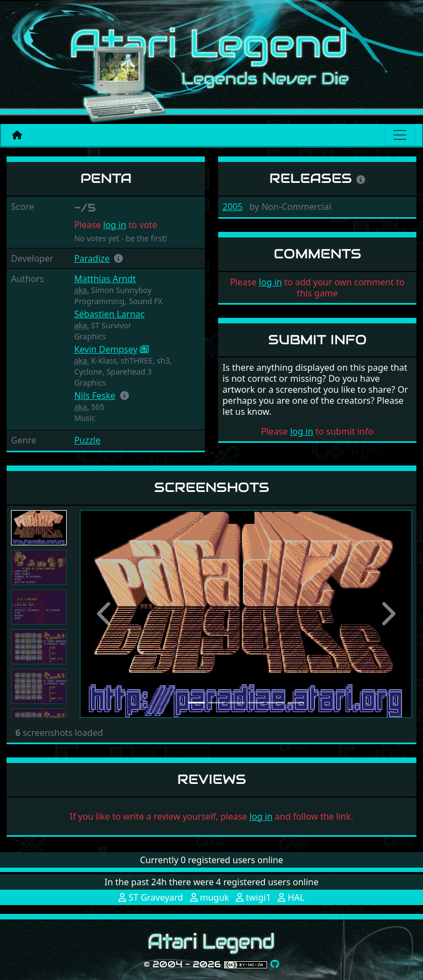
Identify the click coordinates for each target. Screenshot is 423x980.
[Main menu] (400, 135)
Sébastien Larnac (110, 314)
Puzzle (88, 440)
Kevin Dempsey (106, 349)
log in (115, 225)
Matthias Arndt (105, 279)
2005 (233, 207)
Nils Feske (95, 396)
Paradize (92, 258)
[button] (118, 258)
